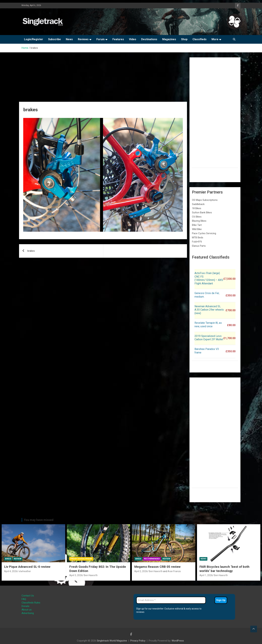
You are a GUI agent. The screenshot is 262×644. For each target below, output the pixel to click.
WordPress (178, 641)
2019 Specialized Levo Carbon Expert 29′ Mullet (209, 338)
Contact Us (28, 596)
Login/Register (34, 39)
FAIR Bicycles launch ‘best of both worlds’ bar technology (224, 569)
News (69, 39)
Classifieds (200, 39)
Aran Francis (174, 571)
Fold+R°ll (197, 242)
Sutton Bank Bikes (202, 212)
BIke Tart (197, 225)
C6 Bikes (197, 217)
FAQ (24, 599)
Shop (184, 39)
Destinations (149, 39)
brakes (31, 251)
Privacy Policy (138, 641)
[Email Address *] (171, 600)
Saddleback (198, 204)
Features (118, 39)
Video (133, 39)
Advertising (28, 613)
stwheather (25, 571)
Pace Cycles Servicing (204, 233)
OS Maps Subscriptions (205, 200)
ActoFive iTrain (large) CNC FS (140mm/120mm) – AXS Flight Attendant (209, 278)
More (215, 39)
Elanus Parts (199, 246)
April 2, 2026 (141, 571)
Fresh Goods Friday (81, 559)
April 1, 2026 (206, 575)
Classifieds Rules (31, 603)
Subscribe (54, 39)
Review (18, 559)
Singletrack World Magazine (112, 641)
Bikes (8, 559)
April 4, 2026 (11, 571)
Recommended (152, 559)
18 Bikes (197, 208)
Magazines (169, 39)
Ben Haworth (91, 575)
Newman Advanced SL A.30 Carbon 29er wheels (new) (209, 310)
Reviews (83, 39)
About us (27, 610)
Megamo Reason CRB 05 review (157, 567)
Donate (25, 606)
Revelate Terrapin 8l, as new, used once (208, 325)
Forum (101, 39)
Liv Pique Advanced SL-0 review (27, 567)
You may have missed (39, 520)
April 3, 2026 (76, 575)
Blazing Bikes (199, 221)
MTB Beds (198, 238)
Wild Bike (197, 229)
